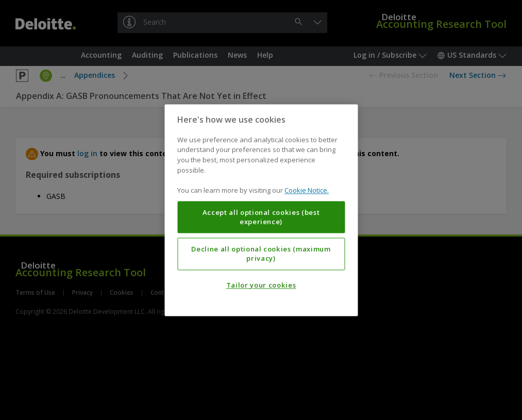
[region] (261, 210)
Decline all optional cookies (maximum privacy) (261, 254)
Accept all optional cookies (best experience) (261, 217)
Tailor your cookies (261, 285)
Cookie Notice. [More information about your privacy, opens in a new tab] (307, 190)
